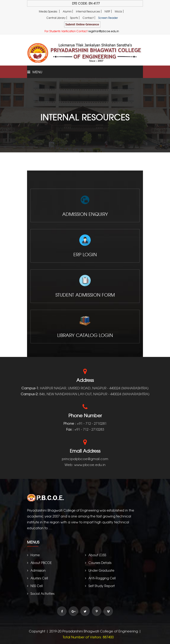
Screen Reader (108, 18)
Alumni (67, 11)
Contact (88, 18)
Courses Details (98, 563)
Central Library (56, 18)
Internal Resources (88, 11)
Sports (74, 18)
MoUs (118, 11)
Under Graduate (100, 570)
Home (33, 555)
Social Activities (41, 593)
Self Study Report (100, 586)
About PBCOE (39, 563)
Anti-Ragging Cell (100, 578)
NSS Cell (35, 586)
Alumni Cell (37, 578)
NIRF (107, 11)
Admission (36, 570)
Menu (35, 72)
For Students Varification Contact (82, 31)
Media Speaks (48, 11)
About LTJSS (96, 555)
